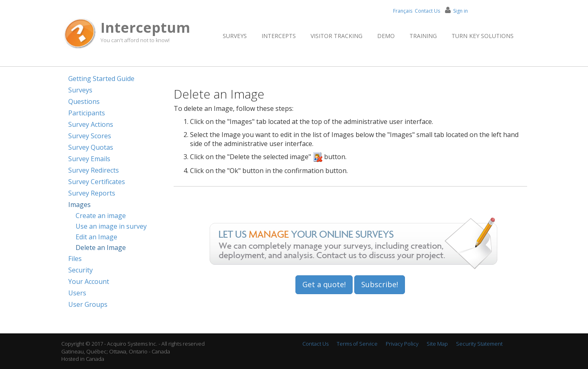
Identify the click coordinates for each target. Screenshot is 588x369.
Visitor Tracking (336, 36)
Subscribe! (380, 284)
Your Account (89, 281)
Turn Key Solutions (483, 36)
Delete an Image (101, 248)
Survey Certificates (97, 182)
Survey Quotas (91, 147)
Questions (84, 101)
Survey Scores (90, 136)
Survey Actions (91, 124)
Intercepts (279, 36)
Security (80, 270)
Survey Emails (89, 159)
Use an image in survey (111, 226)
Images (79, 205)
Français (403, 11)
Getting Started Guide (101, 79)
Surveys (235, 36)
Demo (386, 36)
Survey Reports (92, 193)
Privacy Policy (402, 344)
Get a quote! (324, 284)
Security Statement (479, 344)
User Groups (88, 304)
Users (77, 293)
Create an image (101, 216)
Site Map (437, 344)
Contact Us (427, 11)
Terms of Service (357, 344)
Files (75, 259)
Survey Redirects (94, 170)
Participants (87, 113)
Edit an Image (96, 237)
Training (423, 36)
